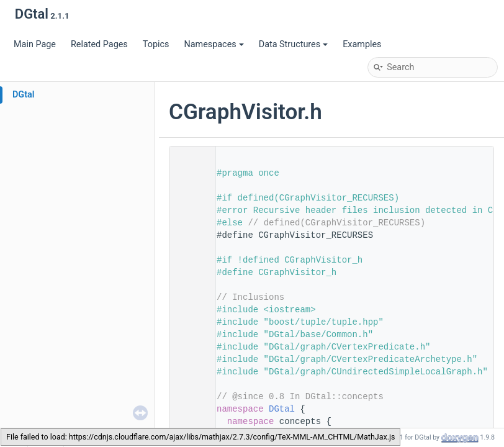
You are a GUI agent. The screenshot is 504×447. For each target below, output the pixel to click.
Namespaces (214, 44)
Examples (362, 44)
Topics (156, 44)
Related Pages (99, 44)
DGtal (24, 95)
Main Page (35, 44)
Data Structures (293, 44)
